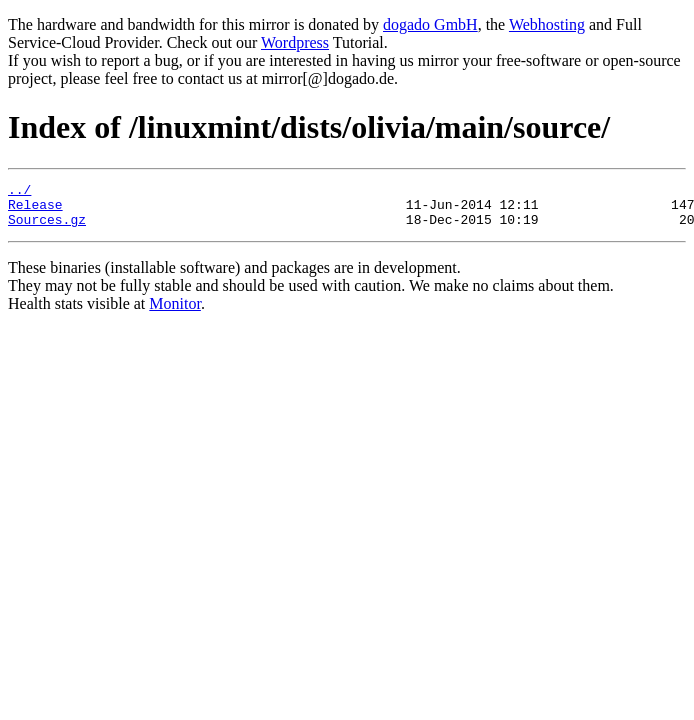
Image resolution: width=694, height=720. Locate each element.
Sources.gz (47, 228)
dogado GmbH (430, 24)
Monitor (175, 312)
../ (19, 192)
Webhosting (547, 24)
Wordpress (295, 42)
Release (35, 210)
